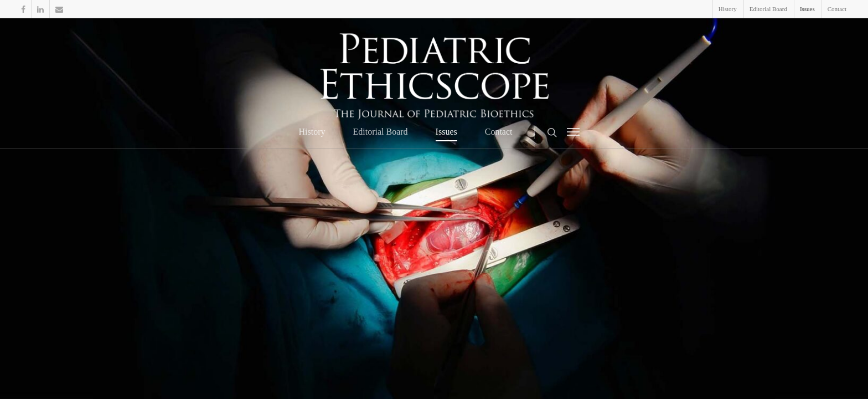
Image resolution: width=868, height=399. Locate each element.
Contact (837, 9)
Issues (807, 9)
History (728, 9)
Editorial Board (768, 9)
